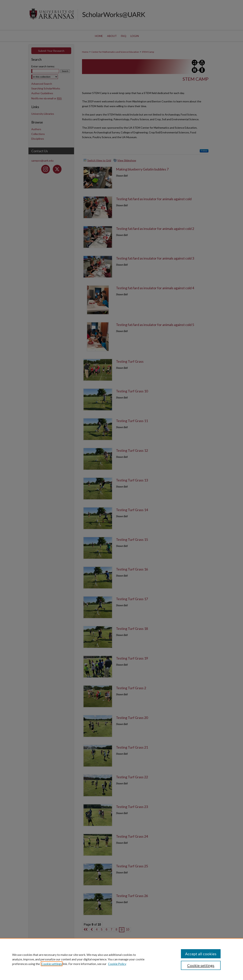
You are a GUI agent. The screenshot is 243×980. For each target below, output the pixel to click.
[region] (121, 959)
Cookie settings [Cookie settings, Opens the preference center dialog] (201, 965)
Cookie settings (52, 964)
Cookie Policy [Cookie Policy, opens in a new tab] (117, 964)
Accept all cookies (201, 954)
